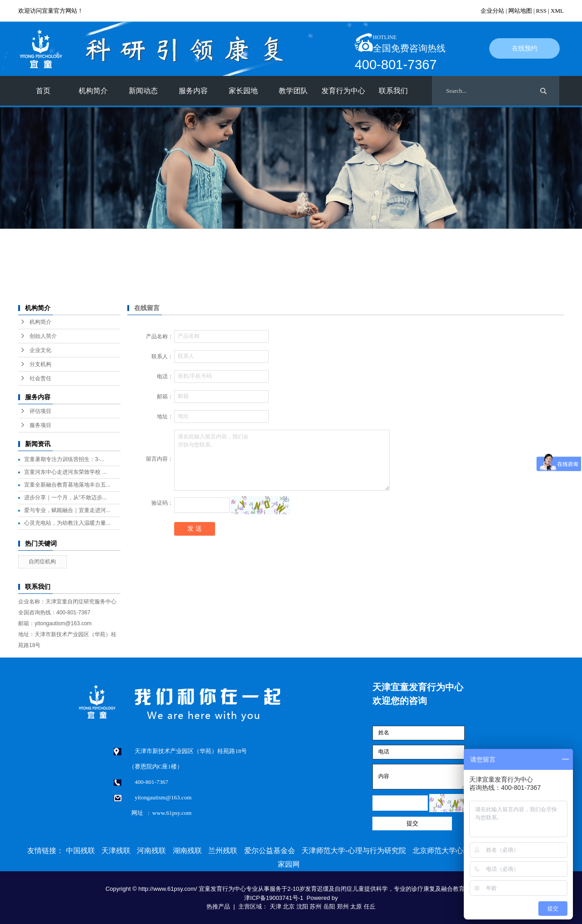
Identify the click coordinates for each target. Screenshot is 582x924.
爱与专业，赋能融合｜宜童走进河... (67, 510)
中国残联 (80, 851)
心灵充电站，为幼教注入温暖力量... (67, 523)
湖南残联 (187, 851)
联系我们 (393, 91)
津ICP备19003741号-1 (274, 898)
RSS (541, 11)
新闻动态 (143, 91)
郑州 (343, 906)
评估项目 (40, 411)
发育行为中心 (343, 91)
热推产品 (218, 906)
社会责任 (40, 378)
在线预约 (525, 48)
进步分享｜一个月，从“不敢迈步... (65, 497)
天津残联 (116, 851)
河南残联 (151, 851)
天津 (276, 906)
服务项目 (40, 425)
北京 (289, 906)
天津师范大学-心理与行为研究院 (354, 851)
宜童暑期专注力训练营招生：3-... (64, 459)
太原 (356, 906)
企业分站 (492, 11)
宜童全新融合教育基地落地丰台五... (67, 485)
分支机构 (40, 364)
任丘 (370, 906)
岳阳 (329, 906)
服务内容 (193, 91)
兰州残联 (223, 851)
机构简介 (93, 91)
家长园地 (243, 91)
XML (557, 11)
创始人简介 (43, 336)
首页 (43, 91)
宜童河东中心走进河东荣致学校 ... (65, 472)
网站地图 (520, 11)
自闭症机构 (42, 562)
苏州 (316, 906)
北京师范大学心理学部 (449, 851)
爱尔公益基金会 (270, 851)
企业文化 (40, 350)
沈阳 (302, 906)
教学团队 (293, 91)
